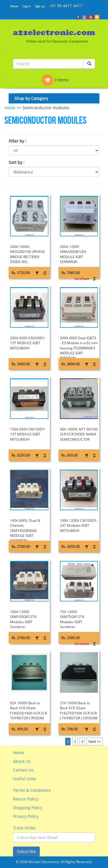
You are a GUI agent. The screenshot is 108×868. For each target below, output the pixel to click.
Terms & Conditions (32, 790)
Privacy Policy (26, 816)
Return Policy (26, 799)
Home (14, 6)
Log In (26, 6)
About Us (22, 761)
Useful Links (25, 779)
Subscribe (26, 851)
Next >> (95, 742)
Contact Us (23, 770)
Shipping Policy (28, 808)
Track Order (24, 828)
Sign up (40, 6)
